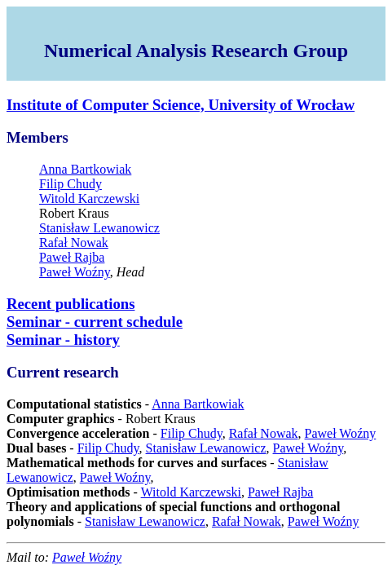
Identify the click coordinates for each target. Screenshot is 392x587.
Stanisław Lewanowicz (99, 228)
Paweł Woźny (75, 272)
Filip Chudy (70, 184)
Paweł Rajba (72, 257)
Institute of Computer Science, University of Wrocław (181, 105)
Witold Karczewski (89, 199)
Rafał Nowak (74, 243)
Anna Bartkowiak (85, 169)
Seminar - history (63, 340)
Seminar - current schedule (95, 322)
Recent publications (70, 304)
